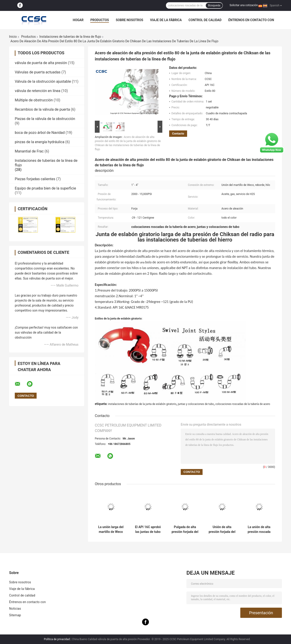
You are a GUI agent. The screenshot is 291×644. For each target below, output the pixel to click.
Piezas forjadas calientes (35, 179)
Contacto (178, 134)
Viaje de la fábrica (166, 20)
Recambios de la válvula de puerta (42, 109)
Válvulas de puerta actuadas (38, 72)
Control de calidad (205, 20)
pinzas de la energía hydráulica (40, 142)
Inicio (13, 37)
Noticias (15, 609)
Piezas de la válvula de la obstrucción (45, 119)
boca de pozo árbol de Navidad (40, 133)
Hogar (78, 20)
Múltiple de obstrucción (34, 100)
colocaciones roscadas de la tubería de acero (243, 404)
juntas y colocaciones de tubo (196, 404)
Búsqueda (214, 5)
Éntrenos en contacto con (251, 20)
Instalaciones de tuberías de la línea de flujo (70, 37)
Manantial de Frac (29, 151)
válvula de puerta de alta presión (41, 63)
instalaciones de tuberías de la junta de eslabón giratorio (142, 404)
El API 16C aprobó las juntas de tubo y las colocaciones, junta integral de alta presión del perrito (148, 529)
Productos (100, 20)
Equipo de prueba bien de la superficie (45, 188)
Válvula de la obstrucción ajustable (43, 81)
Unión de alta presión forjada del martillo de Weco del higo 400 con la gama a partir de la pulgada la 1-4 (222, 529)
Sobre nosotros (129, 20)
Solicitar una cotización (244, 5)
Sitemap (15, 615)
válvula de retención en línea (38, 91)
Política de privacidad (57, 639)
